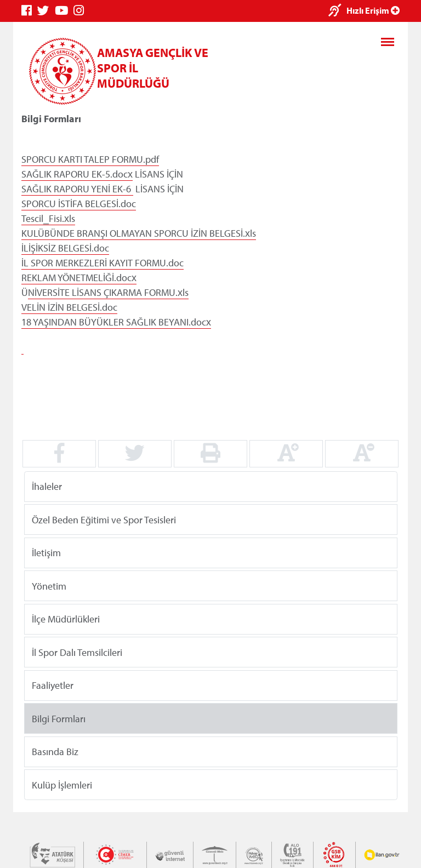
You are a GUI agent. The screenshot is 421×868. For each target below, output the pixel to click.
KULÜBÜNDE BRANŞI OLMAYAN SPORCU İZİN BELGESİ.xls (139, 233)
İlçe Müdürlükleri (66, 619)
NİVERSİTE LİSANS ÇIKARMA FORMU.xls (108, 292)
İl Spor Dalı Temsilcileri (77, 652)
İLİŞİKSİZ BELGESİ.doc (65, 248)
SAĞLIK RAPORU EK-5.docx (77, 174)
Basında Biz (55, 752)
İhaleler (47, 486)
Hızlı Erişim (373, 10)
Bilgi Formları (59, 718)
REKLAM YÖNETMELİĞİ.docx (79, 278)
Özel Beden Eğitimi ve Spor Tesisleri (104, 519)
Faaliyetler (53, 685)
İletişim (46, 553)
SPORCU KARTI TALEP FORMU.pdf (90, 159)
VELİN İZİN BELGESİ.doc (69, 307)
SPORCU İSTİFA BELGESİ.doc (79, 204)
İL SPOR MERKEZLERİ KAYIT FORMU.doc (103, 263)
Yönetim (49, 586)
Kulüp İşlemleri (62, 784)
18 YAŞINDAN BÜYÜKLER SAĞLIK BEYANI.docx (116, 322)
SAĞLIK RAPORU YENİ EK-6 (77, 189)
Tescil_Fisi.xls (48, 218)
